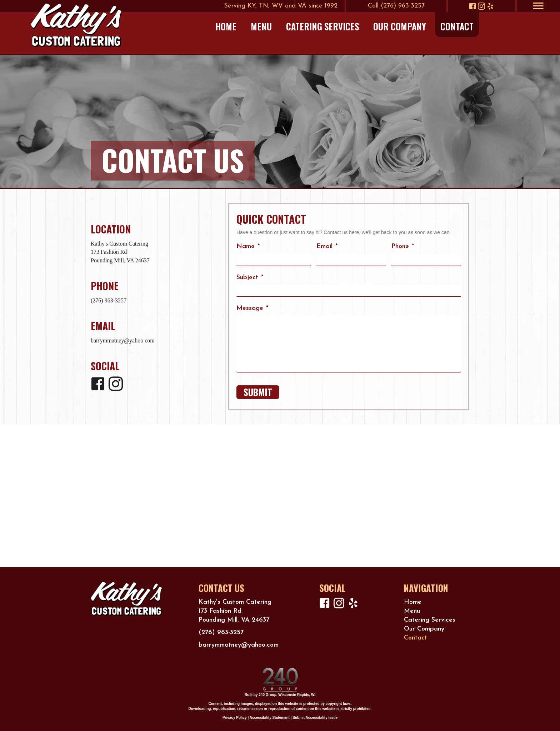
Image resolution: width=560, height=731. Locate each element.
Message (252, 308)
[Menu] (538, 6)
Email (327, 246)
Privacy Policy (235, 718)
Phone (403, 246)
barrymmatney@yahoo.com (123, 340)
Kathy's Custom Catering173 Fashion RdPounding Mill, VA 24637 (120, 252)
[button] (472, 6)
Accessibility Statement (270, 718)
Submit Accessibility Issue (315, 718)
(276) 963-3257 (109, 300)
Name (248, 246)
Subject (250, 278)
